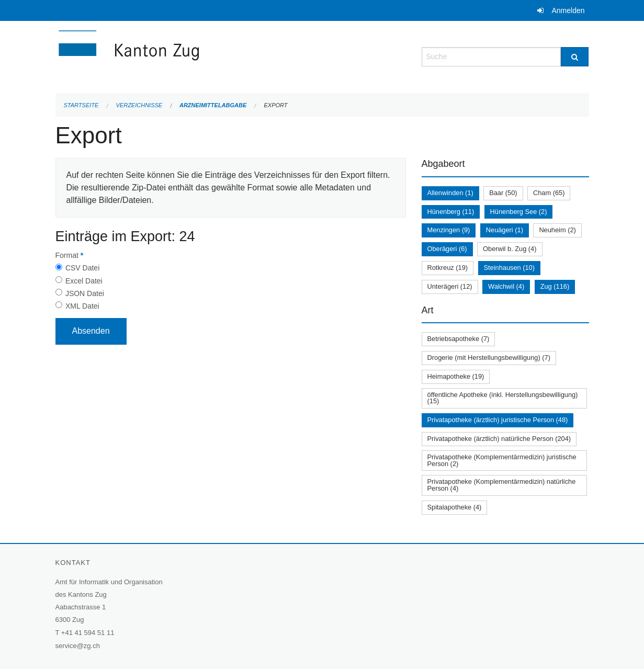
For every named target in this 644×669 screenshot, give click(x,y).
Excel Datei (84, 281)
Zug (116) (555, 286)
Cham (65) (549, 193)
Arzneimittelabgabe (213, 105)
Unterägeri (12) (450, 286)
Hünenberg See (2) (519, 212)
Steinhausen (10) (509, 268)
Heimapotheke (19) (456, 376)
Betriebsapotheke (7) (459, 339)
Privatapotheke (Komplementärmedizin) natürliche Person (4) (502, 485)
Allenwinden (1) (450, 193)
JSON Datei (85, 293)
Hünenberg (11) (451, 212)
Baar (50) (503, 193)
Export (275, 105)
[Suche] (575, 57)
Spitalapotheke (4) (455, 507)
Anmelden (568, 10)
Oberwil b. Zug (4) (510, 249)
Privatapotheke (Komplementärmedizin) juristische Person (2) (502, 460)
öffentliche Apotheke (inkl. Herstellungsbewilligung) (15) (503, 398)
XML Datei (82, 306)
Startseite (81, 105)
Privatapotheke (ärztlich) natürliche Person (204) (499, 439)
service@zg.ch (78, 646)
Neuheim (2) (557, 230)
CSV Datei (82, 268)
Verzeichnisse (139, 105)
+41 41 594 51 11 (88, 633)
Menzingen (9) (449, 230)
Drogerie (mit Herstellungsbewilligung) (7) (489, 358)
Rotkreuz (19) (448, 268)
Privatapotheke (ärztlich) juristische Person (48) (498, 420)
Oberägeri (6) (447, 249)
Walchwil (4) (506, 286)
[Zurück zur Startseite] (191, 56)
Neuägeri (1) (505, 230)
